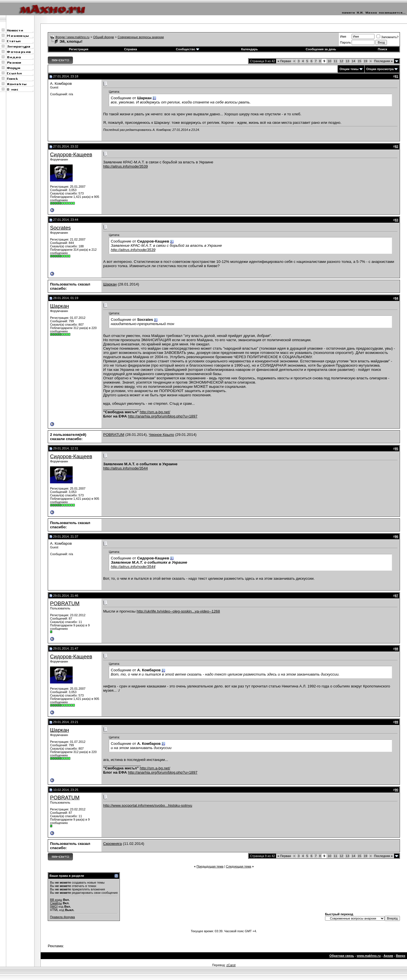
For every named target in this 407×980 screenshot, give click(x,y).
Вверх (401, 956)
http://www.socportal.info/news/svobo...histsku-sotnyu (148, 805)
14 (353, 61)
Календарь (249, 49)
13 (347, 61)
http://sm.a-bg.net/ (155, 412)
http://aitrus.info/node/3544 (125, 468)
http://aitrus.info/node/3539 (125, 166)
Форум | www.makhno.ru (72, 37)
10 (329, 61)
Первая (284, 61)
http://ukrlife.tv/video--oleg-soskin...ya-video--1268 (178, 611)
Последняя (383, 61)
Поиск (383, 49)
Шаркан (110, 284)
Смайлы (56, 903)
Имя (343, 36)
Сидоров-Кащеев (71, 154)
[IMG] (54, 907)
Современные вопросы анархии (141, 37)
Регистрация (79, 49)
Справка (131, 49)
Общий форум (104, 37)
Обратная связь (342, 956)
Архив (388, 956)
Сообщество (187, 49)
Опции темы (349, 69)
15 (360, 61)
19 (365, 61)
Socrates (60, 228)
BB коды (56, 900)
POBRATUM (114, 435)
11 (335, 61)
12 (341, 61)
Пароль (345, 42)
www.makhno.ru (369, 956)
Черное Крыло (161, 435)
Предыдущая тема (210, 866)
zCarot (231, 965)
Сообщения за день (321, 49)
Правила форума (62, 917)
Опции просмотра (380, 69)
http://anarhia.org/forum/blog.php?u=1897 (163, 416)
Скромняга (112, 844)
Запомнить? (387, 37)
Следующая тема (238, 866)
